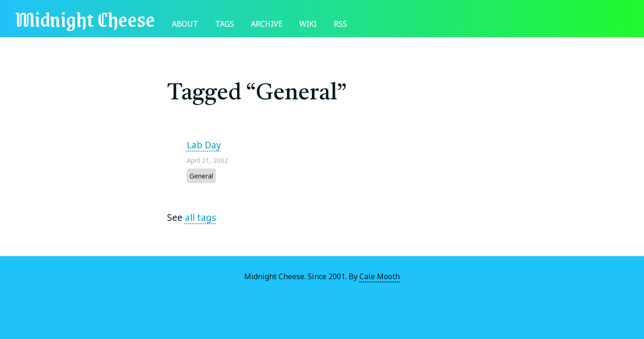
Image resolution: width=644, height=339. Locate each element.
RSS (340, 24)
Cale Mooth (380, 276)
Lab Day (204, 145)
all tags (201, 217)
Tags (224, 24)
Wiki (308, 24)
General (201, 176)
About (185, 24)
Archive (266, 24)
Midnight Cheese (85, 19)
